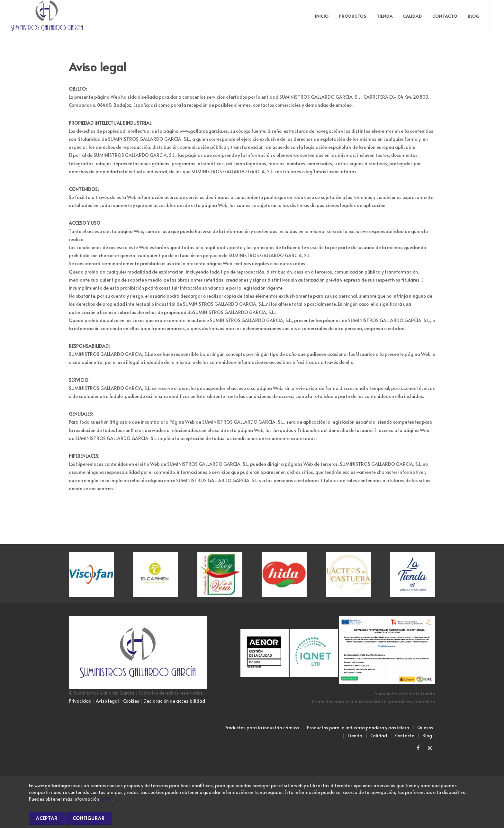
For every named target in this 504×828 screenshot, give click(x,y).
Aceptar (47, 818)
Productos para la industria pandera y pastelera (358, 728)
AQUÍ (106, 799)
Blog (427, 736)
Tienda (355, 736)
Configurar (89, 818)
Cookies (131, 701)
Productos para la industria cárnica (262, 728)
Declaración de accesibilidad (174, 701)
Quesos (425, 728)
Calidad (379, 736)
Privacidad (80, 701)
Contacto (405, 736)
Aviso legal (107, 701)
